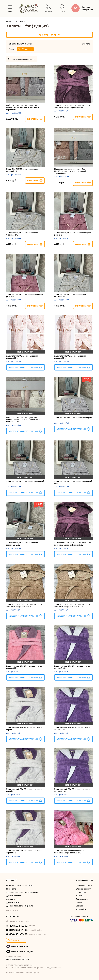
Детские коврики (13, 896)
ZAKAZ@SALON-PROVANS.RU (18, 959)
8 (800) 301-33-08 (17, 934)
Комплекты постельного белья (20, 885)
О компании (81, 892)
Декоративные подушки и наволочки (22, 892)
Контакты (80, 896)
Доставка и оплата (84, 885)
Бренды (79, 906)
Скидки (79, 902)
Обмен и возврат (83, 889)
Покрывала (11, 889)
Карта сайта (81, 909)
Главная (10, 21)
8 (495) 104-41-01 (17, 926)
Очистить (86, 44)
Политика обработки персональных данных (23, 973)
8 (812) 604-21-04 (17, 930)
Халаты (22, 21)
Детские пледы (13, 902)
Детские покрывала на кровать (20, 906)
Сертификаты (82, 899)
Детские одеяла (13, 899)
